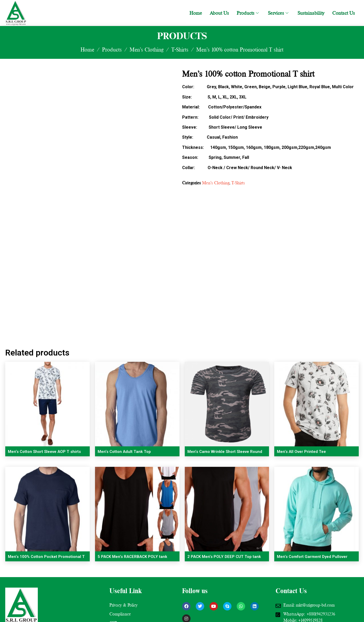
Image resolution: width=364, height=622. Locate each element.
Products (248, 13)
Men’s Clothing (147, 50)
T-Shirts (180, 50)
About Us (219, 13)
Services (279, 13)
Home (196, 13)
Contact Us (344, 13)
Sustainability (311, 13)
